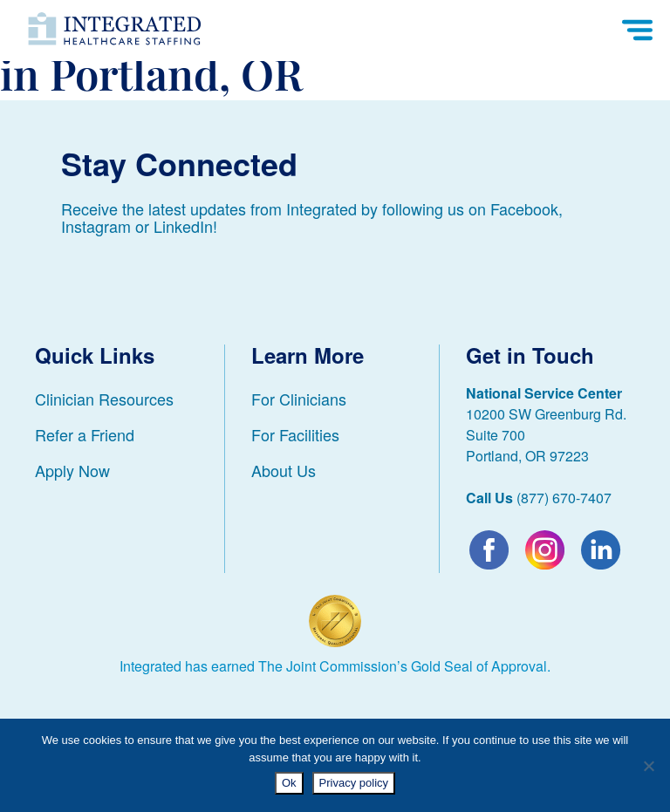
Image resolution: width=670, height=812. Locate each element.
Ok (289, 783)
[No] (648, 766)
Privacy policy (354, 783)
